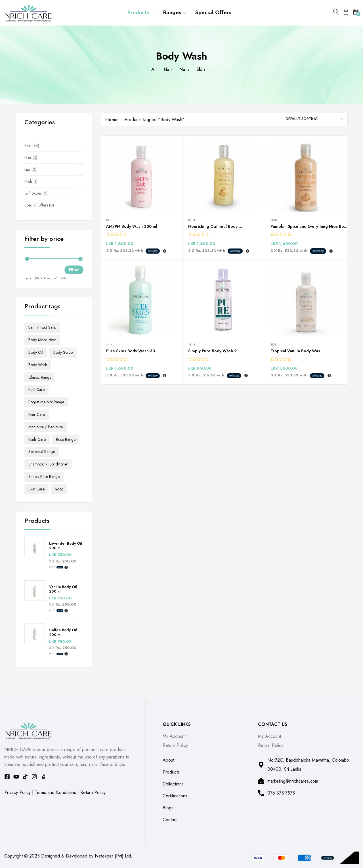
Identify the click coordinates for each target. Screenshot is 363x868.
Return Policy (93, 792)
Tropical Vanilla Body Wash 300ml (303, 351)
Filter (74, 270)
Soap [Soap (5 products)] (59, 489)
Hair (168, 69)
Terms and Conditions (55, 792)
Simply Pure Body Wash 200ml (217, 351)
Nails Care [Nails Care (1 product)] (37, 439)
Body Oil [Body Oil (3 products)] (36, 352)
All (154, 69)
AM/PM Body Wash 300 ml (132, 226)
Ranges (174, 12)
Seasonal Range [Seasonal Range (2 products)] (42, 452)
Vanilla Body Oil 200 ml (63, 589)
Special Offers (213, 12)
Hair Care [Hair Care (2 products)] (37, 414)
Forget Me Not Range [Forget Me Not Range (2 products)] (46, 402)
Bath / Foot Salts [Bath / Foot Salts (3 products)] (42, 327)
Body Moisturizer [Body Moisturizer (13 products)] (42, 340)
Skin (201, 69)
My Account (174, 736)
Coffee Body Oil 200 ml (63, 633)
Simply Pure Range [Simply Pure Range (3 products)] (44, 477)
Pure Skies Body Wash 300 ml (135, 351)
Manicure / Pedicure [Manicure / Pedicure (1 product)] (46, 427)
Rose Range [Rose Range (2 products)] (66, 439)
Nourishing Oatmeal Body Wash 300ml (225, 226)
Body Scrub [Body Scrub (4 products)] (63, 352)
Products (140, 12)
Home (112, 120)
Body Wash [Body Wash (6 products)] (38, 365)
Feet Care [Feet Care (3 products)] (36, 389)
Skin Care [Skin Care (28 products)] (36, 489)
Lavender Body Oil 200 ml (66, 546)
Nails (184, 69)
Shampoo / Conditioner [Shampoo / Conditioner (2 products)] (48, 464)
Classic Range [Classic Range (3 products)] (40, 377)
